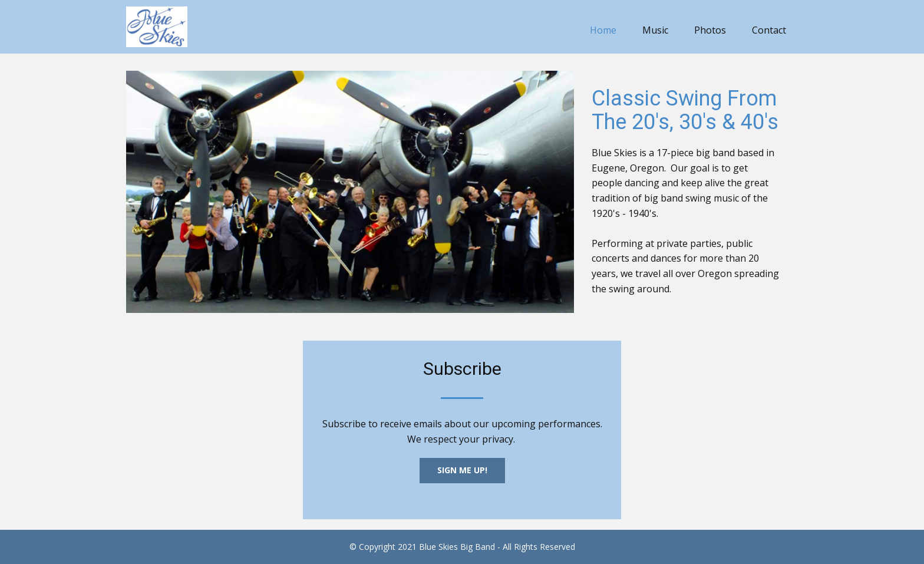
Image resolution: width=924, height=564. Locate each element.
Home (603, 30)
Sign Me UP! (462, 470)
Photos (710, 30)
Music (655, 30)
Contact (769, 30)
